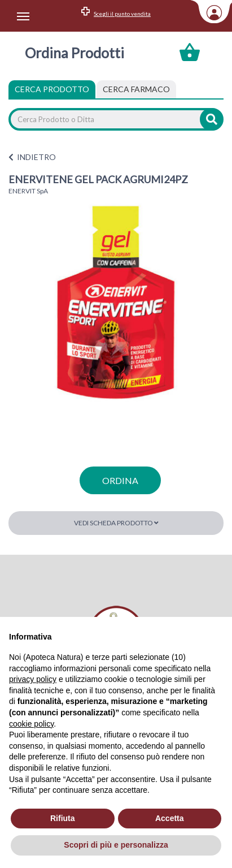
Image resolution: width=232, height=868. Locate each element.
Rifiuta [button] (63, 818)
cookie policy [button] (31, 724)
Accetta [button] (170, 818)
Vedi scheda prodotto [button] (116, 523)
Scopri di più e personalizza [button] (116, 845)
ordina (120, 480)
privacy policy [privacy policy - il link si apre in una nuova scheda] (33, 679)
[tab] (136, 89)
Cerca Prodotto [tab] (52, 89)
